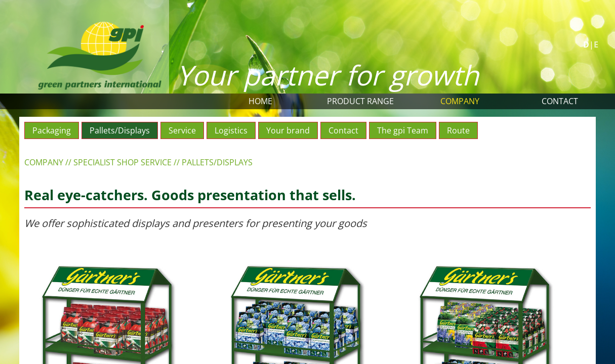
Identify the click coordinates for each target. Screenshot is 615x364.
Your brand (288, 130)
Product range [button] (360, 101)
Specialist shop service (122, 162)
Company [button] (460, 101)
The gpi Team (403, 130)
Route (458, 130)
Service (182, 130)
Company (44, 162)
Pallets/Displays (120, 130)
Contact (560, 101)
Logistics (231, 130)
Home (260, 101)
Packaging (52, 130)
